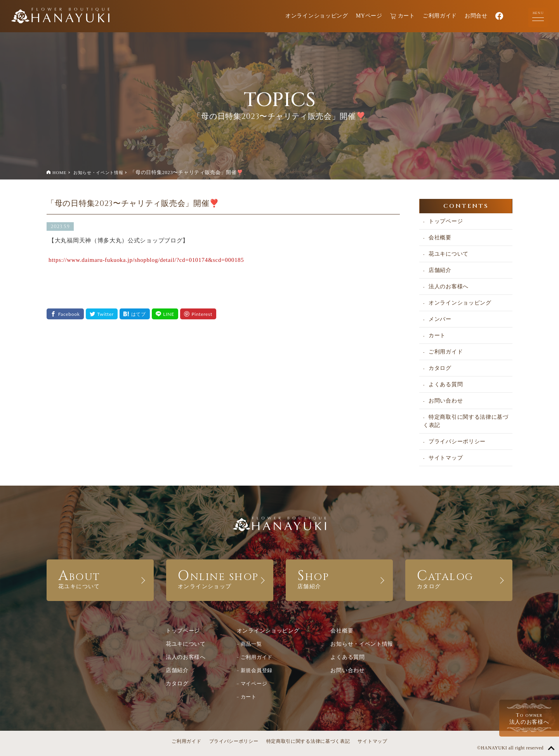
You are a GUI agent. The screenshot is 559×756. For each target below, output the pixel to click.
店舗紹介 (440, 270)
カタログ (440, 368)
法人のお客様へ (449, 287)
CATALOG (459, 578)
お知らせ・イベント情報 (98, 172)
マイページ (254, 684)
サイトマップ (446, 458)
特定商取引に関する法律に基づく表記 (466, 421)
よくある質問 (446, 384)
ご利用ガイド (440, 16)
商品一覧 (251, 644)
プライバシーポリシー (457, 442)
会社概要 (440, 238)
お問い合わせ (446, 401)
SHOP (339, 578)
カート (403, 16)
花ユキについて (449, 254)
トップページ (446, 221)
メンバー (440, 319)
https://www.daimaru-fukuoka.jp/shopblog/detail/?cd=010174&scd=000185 (146, 260)
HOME (59, 172)
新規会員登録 (257, 670)
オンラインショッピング (317, 16)
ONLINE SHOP (220, 578)
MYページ (369, 16)
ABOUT (100, 578)
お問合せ (476, 16)
